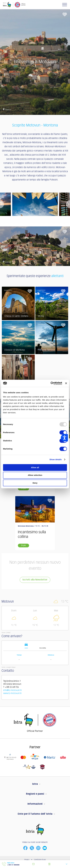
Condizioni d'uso (40, 860)
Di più (23, 488)
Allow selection (35, 475)
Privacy (27, 860)
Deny (35, 483)
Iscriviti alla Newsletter (35, 580)
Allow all (35, 467)
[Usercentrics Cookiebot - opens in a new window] (51, 383)
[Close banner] (66, 383)
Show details (56, 459)
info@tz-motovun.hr (12, 690)
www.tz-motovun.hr (12, 693)
